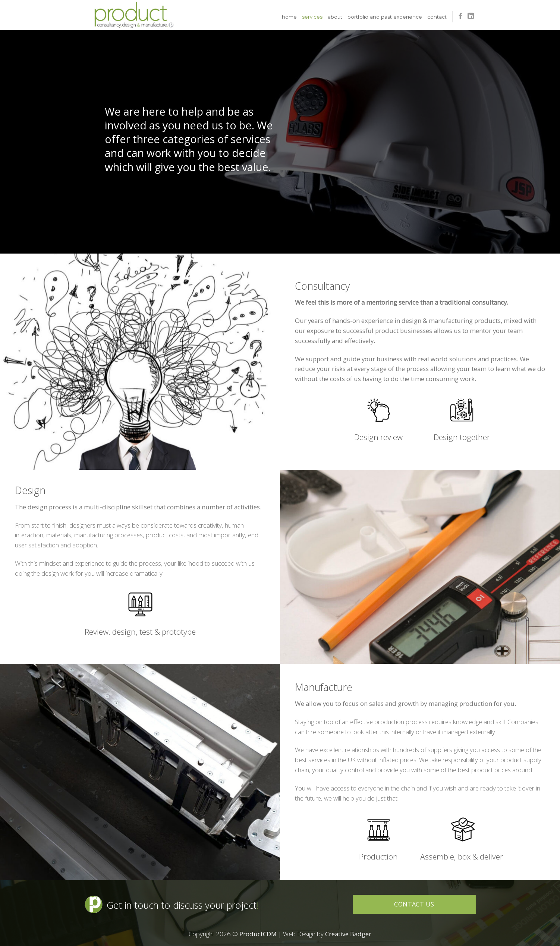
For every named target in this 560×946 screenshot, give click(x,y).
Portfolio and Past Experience (385, 17)
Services (312, 17)
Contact (437, 17)
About (335, 17)
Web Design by (327, 934)
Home (289, 17)
